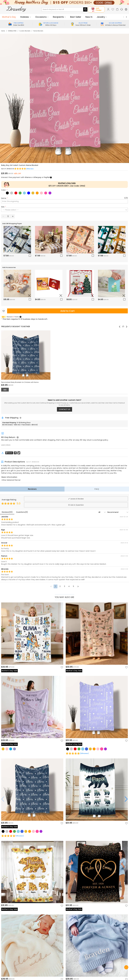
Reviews (32, 489)
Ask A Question (76, 505)
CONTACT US (64, 409)
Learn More (6, 445)
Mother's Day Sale (67, 183)
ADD (5, 390)
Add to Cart (67, 311)
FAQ (97, 489)
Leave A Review (76, 499)
